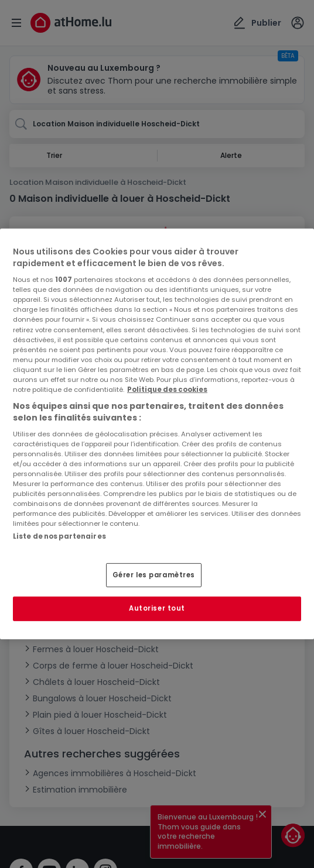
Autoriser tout (157, 608)
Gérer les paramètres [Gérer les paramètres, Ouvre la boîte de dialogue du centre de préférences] (154, 574)
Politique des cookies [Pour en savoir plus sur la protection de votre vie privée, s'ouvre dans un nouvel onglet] (167, 390)
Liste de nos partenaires (59, 536)
